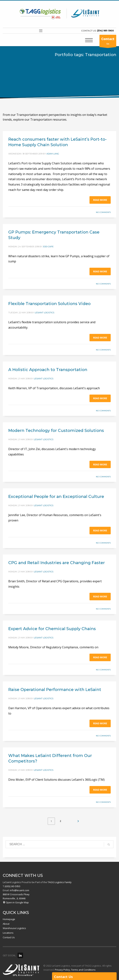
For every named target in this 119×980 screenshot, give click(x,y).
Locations (8, 933)
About (6, 924)
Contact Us (9, 937)
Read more (100, 200)
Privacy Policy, (63, 970)
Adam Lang (53, 154)
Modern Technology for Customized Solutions (56, 431)
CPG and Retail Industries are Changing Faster (57, 563)
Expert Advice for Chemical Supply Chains (52, 629)
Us (108, 42)
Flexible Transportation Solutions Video (49, 304)
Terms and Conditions (83, 970)
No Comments (103, 212)
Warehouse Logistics (14, 928)
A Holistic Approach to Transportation (48, 370)
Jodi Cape (48, 247)
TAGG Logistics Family (60, 882)
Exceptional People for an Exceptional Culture (56, 497)
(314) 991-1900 (105, 31)
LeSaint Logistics (44, 313)
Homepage (9, 919)
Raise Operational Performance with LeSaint (55, 690)
